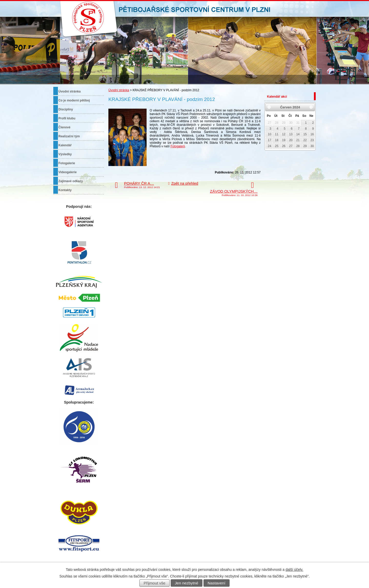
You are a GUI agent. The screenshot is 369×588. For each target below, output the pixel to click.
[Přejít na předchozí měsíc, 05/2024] (269, 107)
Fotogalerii (178, 146)
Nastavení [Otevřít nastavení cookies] (216, 583)
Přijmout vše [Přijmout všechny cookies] (155, 583)
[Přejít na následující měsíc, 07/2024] (311, 107)
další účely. (294, 570)
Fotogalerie (67, 163)
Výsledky (65, 154)
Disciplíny (66, 109)
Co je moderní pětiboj (74, 100)
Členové (64, 127)
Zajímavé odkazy (71, 181)
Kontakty (65, 190)
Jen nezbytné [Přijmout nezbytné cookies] (187, 583)
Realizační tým (69, 136)
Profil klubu (67, 118)
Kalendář (65, 145)
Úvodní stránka (119, 90)
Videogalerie (68, 172)
